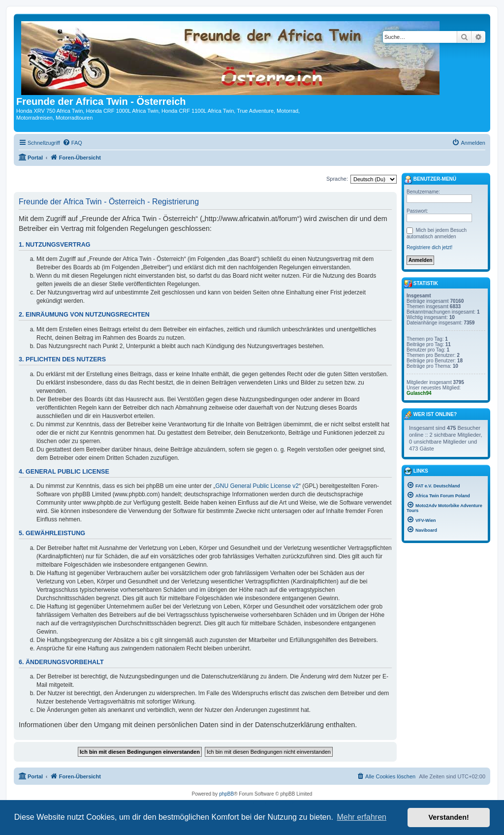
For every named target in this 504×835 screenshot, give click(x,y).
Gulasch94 (419, 393)
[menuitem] (72, 143)
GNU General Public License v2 (257, 486)
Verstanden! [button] (449, 817)
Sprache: (337, 179)
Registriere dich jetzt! (429, 247)
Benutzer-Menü (430, 180)
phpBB (226, 794)
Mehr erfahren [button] (362, 817)
